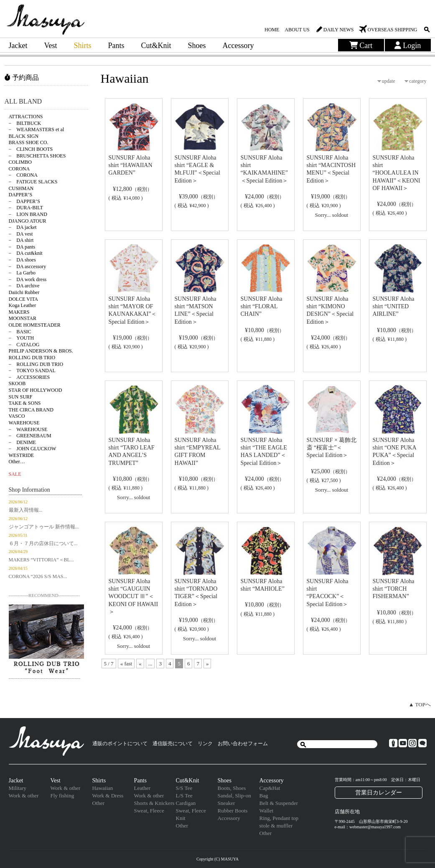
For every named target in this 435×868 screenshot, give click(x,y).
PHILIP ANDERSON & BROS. (41, 351)
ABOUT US (297, 30)
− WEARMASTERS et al (37, 129)
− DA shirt (21, 240)
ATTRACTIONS (26, 117)
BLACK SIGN (24, 136)
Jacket (18, 46)
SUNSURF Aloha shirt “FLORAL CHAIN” (262, 306)
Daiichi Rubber (24, 292)
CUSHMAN (21, 188)
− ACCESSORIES (29, 377)
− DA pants (22, 247)
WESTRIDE (22, 455)
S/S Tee (184, 788)
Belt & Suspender (279, 803)
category (418, 81)
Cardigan (186, 803)
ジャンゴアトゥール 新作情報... (44, 527)
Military (18, 788)
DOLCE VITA (23, 299)
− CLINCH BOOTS (31, 149)
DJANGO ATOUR (28, 221)
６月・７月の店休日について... (43, 543)
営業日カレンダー (379, 792)
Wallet (267, 811)
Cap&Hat (270, 788)
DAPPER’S (21, 195)
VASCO (17, 416)
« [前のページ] (140, 664)
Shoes (197, 46)
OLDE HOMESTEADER (35, 325)
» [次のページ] (207, 664)
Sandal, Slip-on (234, 796)
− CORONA (23, 175)
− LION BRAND (28, 214)
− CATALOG (24, 345)
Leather (142, 788)
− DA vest (21, 234)
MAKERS (19, 312)
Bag (264, 796)
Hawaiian (103, 788)
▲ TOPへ (420, 704)
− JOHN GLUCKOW (33, 449)
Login (408, 46)
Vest (50, 46)
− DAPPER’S (24, 201)
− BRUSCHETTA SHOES (37, 156)
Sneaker (226, 803)
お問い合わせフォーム (243, 744)
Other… (17, 462)
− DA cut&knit (26, 253)
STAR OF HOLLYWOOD (36, 390)
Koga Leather (23, 305)
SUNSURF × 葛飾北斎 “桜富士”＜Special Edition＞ (332, 448)
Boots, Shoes (232, 788)
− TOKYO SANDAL (32, 371)
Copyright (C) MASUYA (217, 859)
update (389, 81)
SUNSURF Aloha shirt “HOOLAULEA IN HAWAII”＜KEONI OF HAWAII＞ (397, 173)
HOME (272, 30)
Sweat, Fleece (149, 811)
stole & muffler (276, 826)
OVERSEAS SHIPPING (392, 30)
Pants (116, 46)
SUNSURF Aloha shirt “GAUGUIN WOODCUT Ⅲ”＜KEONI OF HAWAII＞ (134, 596)
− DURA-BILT (26, 208)
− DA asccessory (28, 266)
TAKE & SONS (25, 403)
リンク (205, 744)
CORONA (19, 169)
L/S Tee (184, 796)
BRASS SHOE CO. (29, 142)
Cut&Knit (156, 46)
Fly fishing (62, 796)
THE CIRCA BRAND (31, 410)
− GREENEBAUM (30, 436)
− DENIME (22, 442)
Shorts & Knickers (154, 803)
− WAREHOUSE (28, 429)
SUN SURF (21, 397)
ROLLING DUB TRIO (32, 358)
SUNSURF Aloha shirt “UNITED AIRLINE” (394, 306)
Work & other (24, 796)
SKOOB (17, 383)
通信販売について (173, 744)
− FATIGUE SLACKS (33, 182)
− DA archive (24, 286)
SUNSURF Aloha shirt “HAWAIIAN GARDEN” (131, 165)
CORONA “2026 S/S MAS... (38, 576)
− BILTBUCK (25, 123)
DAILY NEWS (339, 30)
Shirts (82, 46)
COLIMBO (20, 162)
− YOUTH (22, 338)
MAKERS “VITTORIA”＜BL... (41, 560)
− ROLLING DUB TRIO (36, 364)
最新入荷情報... (26, 510)
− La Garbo (22, 273)
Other (99, 803)
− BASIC (20, 332)
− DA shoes (22, 260)
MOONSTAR (23, 318)
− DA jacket (23, 227)
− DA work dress (28, 279)
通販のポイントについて (120, 744)
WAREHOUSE (24, 423)
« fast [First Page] (126, 664)
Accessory (238, 46)
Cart (361, 46)
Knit (181, 818)
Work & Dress (108, 796)
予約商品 (22, 77)
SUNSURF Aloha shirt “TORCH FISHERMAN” (394, 589)
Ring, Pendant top (279, 818)
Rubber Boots (233, 811)
